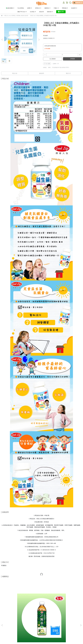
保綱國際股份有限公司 (7, 626)
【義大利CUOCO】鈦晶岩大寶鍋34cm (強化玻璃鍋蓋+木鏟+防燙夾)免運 (67, 605)
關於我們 (31, 624)
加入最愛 (47, 64)
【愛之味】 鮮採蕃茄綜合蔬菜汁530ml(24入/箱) (42, 605)
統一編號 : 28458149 (20, 626)
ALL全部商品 (21, 8)
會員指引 (24, 624)
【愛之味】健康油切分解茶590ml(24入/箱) (16, 605)
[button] (39, 40)
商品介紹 (15, 73)
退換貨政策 (11, 624)
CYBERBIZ (41, 640)
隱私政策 (18, 624)
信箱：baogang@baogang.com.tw (10, 634)
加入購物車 (53, 59)
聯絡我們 (37, 624)
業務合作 (44, 624)
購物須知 (3, 624)
